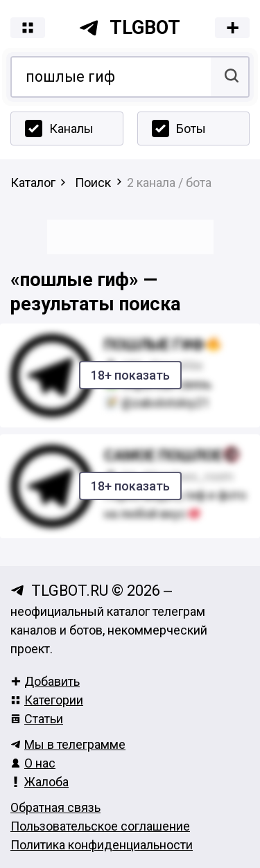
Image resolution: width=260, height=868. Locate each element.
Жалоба (40, 782)
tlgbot (129, 28)
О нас (33, 763)
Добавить (45, 681)
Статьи (37, 719)
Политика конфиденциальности (102, 845)
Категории (47, 700)
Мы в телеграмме (68, 744)
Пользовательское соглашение (100, 826)
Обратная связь (55, 807)
